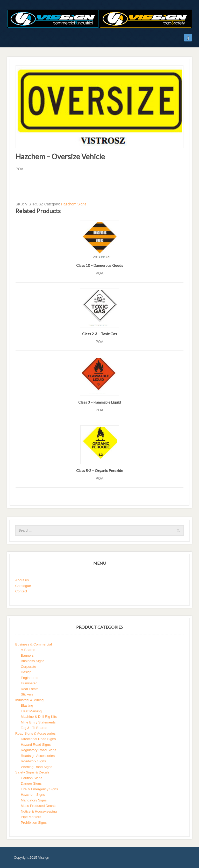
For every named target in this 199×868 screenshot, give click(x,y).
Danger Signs (31, 783)
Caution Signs (31, 778)
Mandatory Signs (34, 800)
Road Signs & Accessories (35, 733)
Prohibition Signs (34, 823)
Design (26, 672)
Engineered (30, 678)
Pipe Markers (31, 817)
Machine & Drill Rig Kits (39, 717)
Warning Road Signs (36, 767)
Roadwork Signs (33, 761)
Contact (21, 591)
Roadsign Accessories (38, 756)
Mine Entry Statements (38, 722)
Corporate (28, 667)
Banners (27, 655)
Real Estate (30, 689)
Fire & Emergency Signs (39, 789)
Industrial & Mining (29, 700)
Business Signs (33, 661)
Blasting (27, 705)
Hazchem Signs (74, 204)
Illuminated (29, 683)
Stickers (27, 694)
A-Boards (28, 650)
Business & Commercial (34, 644)
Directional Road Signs (38, 739)
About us (22, 580)
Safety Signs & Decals (32, 772)
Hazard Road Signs (36, 745)
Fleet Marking (31, 711)
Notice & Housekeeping (39, 811)
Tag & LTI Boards (34, 728)
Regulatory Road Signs (38, 750)
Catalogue (23, 586)
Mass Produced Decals (38, 806)
